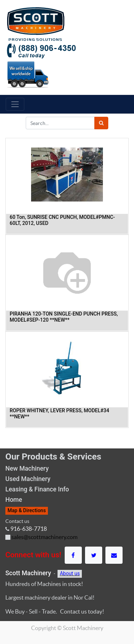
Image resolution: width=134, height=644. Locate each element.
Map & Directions (27, 510)
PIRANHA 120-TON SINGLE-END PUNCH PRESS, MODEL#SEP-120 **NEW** (64, 317)
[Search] (101, 123)
